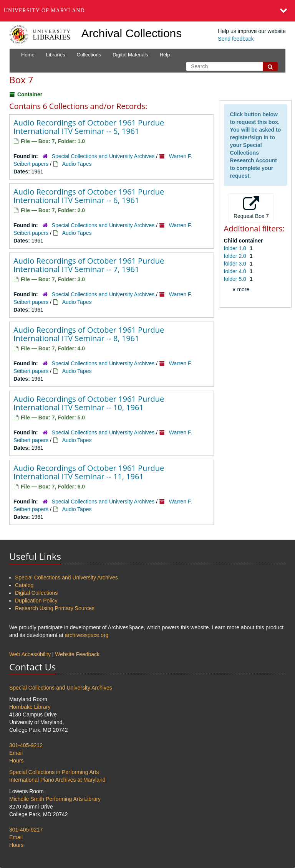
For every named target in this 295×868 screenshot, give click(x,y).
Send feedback (236, 39)
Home (28, 55)
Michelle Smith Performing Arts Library (55, 799)
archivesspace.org (87, 635)
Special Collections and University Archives (103, 156)
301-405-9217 (26, 830)
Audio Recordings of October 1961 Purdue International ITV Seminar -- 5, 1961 (89, 127)
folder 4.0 (236, 271)
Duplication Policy (36, 601)
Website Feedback (77, 654)
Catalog (24, 585)
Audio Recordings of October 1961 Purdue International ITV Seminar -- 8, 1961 (89, 334)
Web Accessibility (30, 654)
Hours (16, 761)
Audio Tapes (77, 164)
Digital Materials (130, 55)
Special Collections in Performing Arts (54, 772)
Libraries (56, 55)
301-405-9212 (26, 745)
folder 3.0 (236, 264)
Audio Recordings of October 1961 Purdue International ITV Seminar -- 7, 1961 (89, 265)
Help (165, 55)
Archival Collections (132, 33)
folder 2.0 (236, 256)
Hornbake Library (30, 707)
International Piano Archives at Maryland (57, 780)
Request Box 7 (251, 208)
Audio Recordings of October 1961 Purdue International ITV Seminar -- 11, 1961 (89, 472)
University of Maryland (44, 11)
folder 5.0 (236, 279)
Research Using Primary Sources (55, 608)
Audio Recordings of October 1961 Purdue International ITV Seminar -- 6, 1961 (89, 196)
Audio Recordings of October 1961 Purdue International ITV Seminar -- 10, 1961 (89, 403)
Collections (89, 55)
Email (16, 753)
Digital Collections (36, 593)
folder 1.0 (236, 248)
